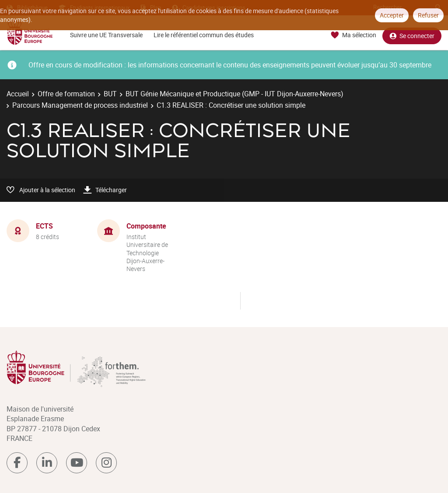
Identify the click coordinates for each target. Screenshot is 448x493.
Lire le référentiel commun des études (204, 35)
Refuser (428, 15)
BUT (110, 94)
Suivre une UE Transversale (106, 35)
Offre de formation (66, 94)
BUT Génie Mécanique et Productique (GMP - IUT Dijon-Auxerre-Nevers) (234, 94)
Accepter (392, 15)
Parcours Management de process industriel (80, 105)
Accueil (18, 94)
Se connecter (412, 35)
